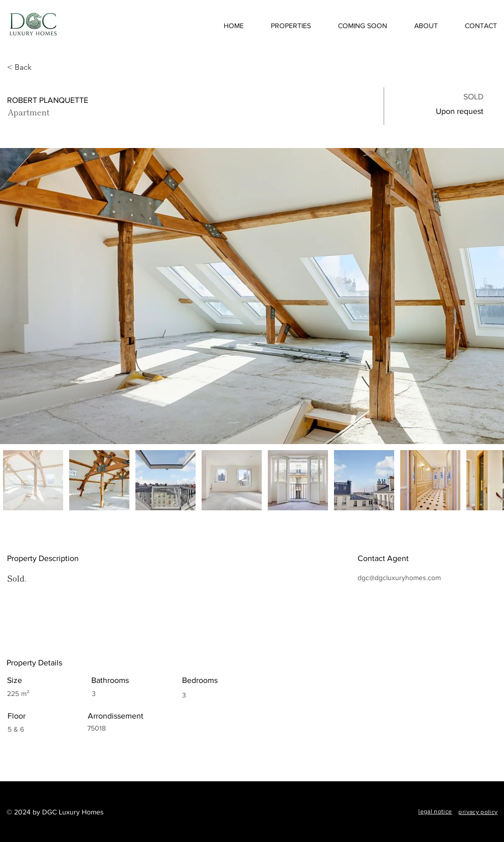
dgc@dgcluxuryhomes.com (399, 578)
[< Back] (43, 67)
